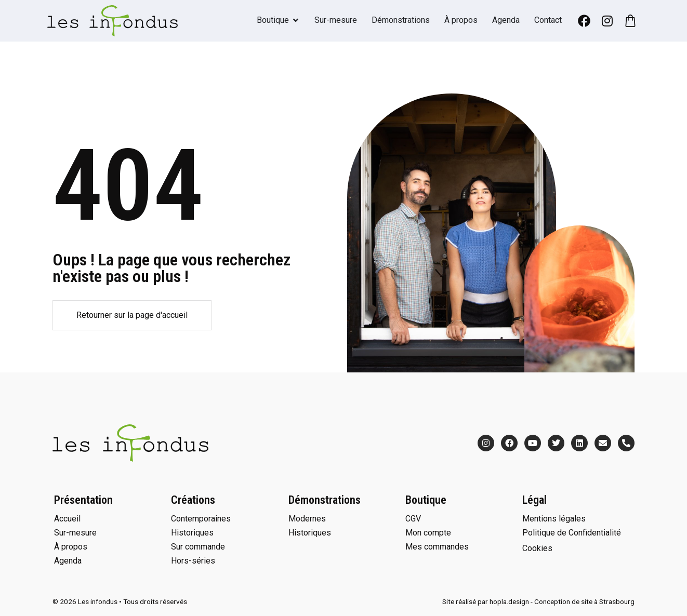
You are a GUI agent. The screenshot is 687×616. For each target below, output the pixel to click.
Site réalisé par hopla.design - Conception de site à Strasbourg (538, 601)
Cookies (537, 548)
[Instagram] (607, 21)
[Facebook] (584, 21)
